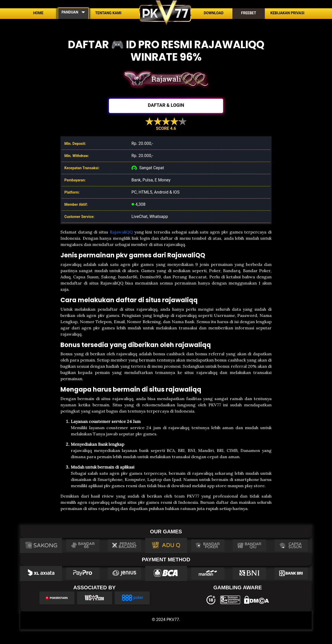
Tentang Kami (108, 13)
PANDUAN (70, 12)
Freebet (248, 13)
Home (38, 13)
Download (213, 13)
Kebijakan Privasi (287, 13)
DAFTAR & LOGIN (166, 105)
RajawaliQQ (121, 232)
